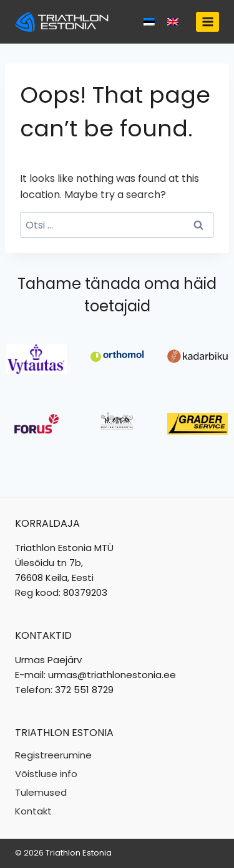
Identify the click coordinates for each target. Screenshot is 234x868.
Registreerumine (53, 755)
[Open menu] (207, 21)
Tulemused (41, 792)
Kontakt (33, 811)
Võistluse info (46, 774)
